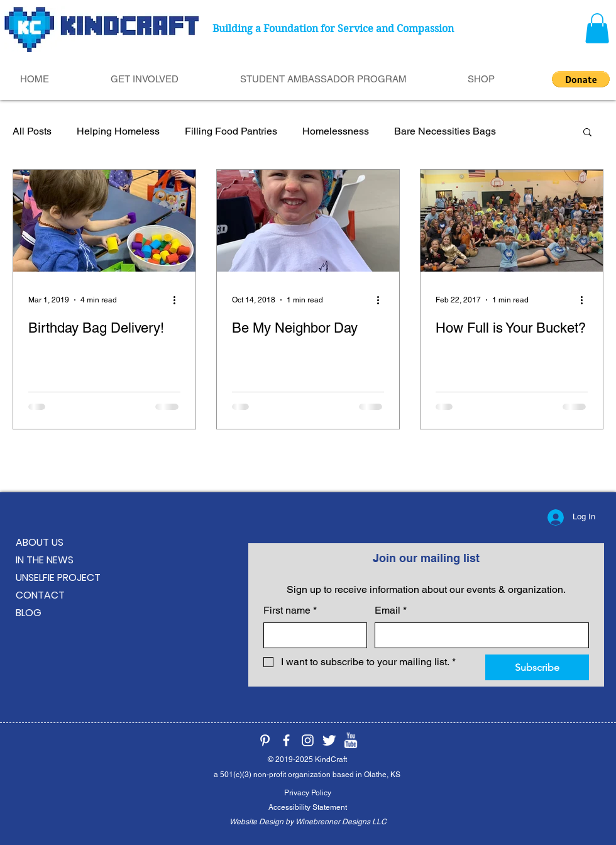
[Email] (478, 635)
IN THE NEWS (45, 560)
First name (290, 610)
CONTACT (40, 595)
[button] (597, 28)
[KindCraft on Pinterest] (265, 740)
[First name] (311, 635)
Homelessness (336, 131)
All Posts (32, 131)
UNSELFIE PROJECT (58, 577)
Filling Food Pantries (231, 131)
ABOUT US (40, 542)
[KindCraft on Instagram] (308, 740)
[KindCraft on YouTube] (350, 740)
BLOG (29, 613)
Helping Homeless (118, 131)
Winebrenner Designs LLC (341, 822)
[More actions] (179, 300)
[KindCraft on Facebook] (286, 740)
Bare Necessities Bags (445, 131)
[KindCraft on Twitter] (329, 740)
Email (391, 610)
